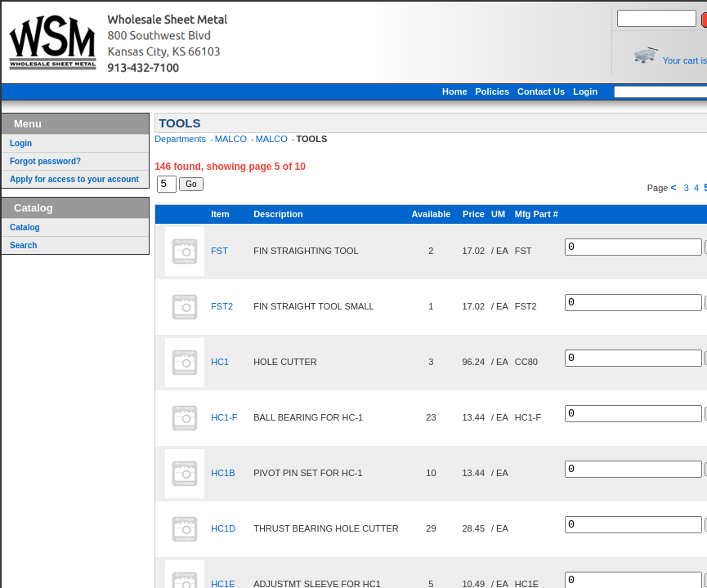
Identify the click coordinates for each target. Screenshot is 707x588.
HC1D (223, 531)
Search (23, 245)
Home (490, 91)
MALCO (232, 139)
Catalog (25, 227)
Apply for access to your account (74, 179)
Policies (528, 91)
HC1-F (224, 420)
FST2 (222, 309)
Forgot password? (45, 161)
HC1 (220, 364)
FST (219, 253)
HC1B (223, 475)
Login (620, 91)
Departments (181, 139)
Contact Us (576, 91)
